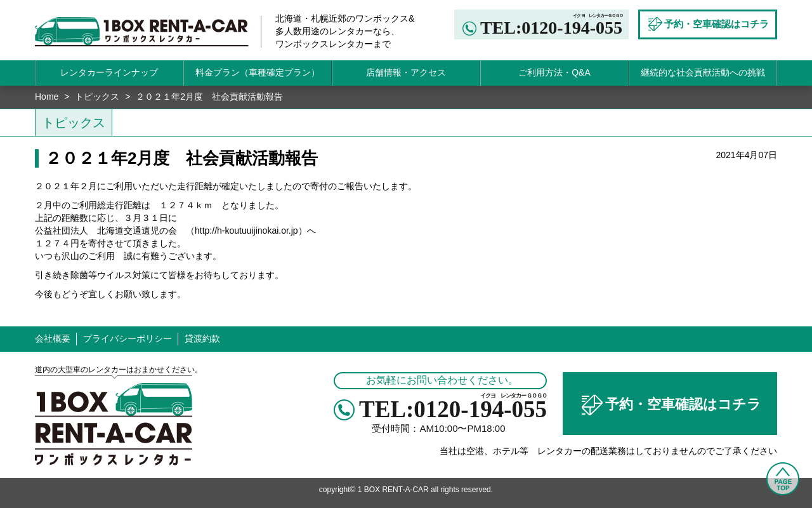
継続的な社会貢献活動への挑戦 (703, 72)
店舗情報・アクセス (406, 72)
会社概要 (53, 338)
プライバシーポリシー (128, 338)
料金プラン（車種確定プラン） (258, 72)
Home (47, 97)
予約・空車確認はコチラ (670, 405)
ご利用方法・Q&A (554, 72)
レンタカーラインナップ (109, 72)
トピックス (97, 97)
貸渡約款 (202, 338)
